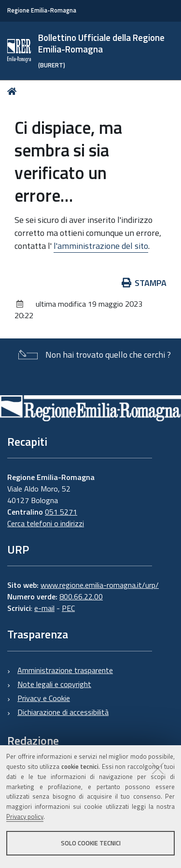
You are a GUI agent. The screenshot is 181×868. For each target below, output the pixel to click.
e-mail (44, 608)
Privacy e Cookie (44, 698)
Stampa (144, 283)
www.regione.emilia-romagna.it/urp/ (100, 585)
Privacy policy (25, 816)
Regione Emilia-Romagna (42, 10)
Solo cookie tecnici (91, 843)
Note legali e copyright (54, 684)
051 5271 (61, 512)
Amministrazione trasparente (65, 670)
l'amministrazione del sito (101, 246)
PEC (68, 608)
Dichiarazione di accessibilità (63, 712)
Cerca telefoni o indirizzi (46, 523)
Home (14, 91)
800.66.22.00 (81, 596)
